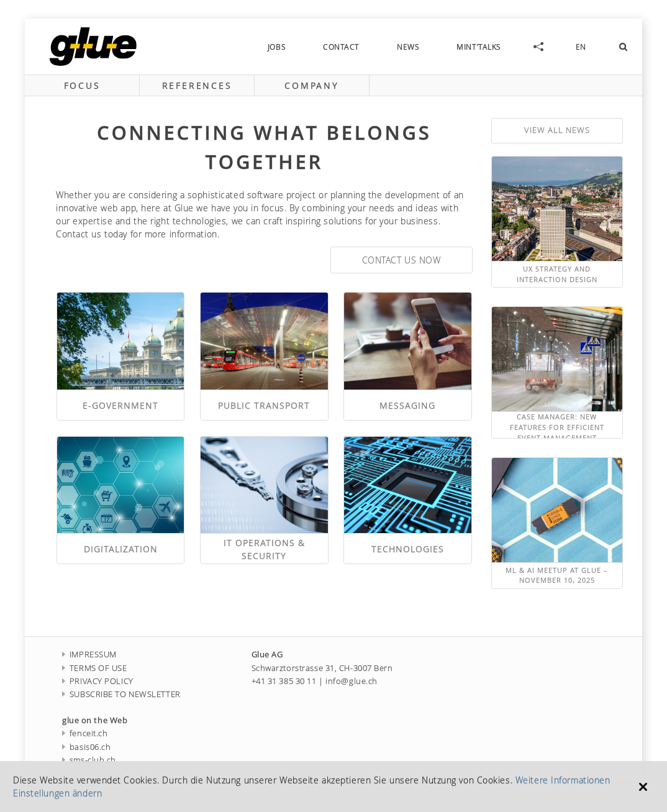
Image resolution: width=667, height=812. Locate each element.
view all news (557, 130)
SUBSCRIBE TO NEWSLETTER (121, 694)
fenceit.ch (85, 733)
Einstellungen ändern (57, 793)
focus (82, 85)
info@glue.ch (352, 681)
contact (341, 47)
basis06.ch (86, 747)
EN (581, 47)
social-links (538, 47)
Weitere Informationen (563, 780)
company (312, 85)
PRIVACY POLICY (98, 681)
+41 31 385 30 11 (284, 681)
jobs (277, 47)
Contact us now (402, 260)
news (408, 47)
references (197, 85)
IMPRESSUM (89, 655)
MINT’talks (479, 47)
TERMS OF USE (95, 668)
